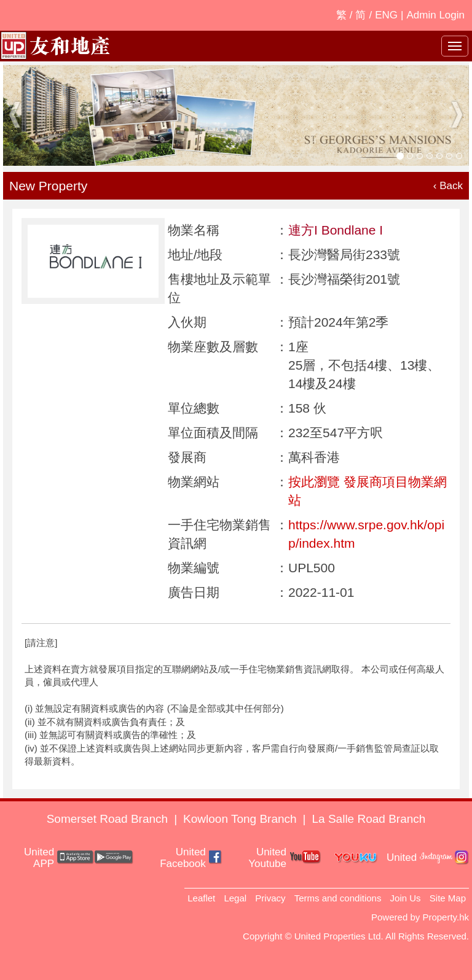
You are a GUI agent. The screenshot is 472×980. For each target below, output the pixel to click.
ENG (386, 15)
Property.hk (446, 917)
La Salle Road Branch (369, 819)
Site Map (448, 898)
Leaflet (201, 898)
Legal (235, 898)
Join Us (406, 898)
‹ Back (448, 186)
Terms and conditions (338, 898)
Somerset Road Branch (108, 819)
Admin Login (435, 15)
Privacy (270, 898)
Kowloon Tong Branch (240, 819)
